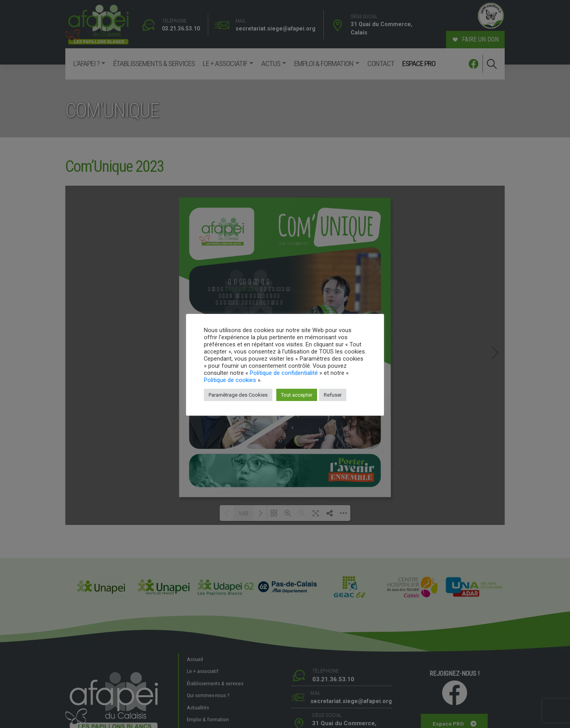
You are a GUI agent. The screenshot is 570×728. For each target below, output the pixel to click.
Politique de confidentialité (284, 373)
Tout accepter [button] (297, 395)
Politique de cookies (230, 380)
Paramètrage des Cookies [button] (238, 395)
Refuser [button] (333, 395)
